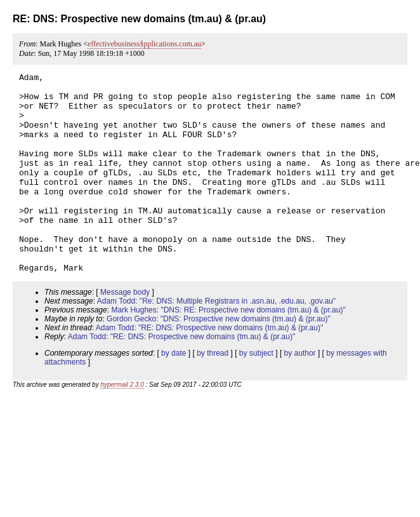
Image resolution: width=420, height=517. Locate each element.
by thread (213, 393)
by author (300, 393)
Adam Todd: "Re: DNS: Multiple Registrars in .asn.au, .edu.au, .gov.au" (216, 341)
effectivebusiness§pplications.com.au (144, 44)
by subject (256, 393)
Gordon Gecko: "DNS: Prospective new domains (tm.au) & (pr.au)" (219, 359)
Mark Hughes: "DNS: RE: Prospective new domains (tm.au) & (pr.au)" (228, 350)
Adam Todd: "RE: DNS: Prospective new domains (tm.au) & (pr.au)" (209, 368)
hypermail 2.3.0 (122, 425)
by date (174, 393)
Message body (125, 332)
